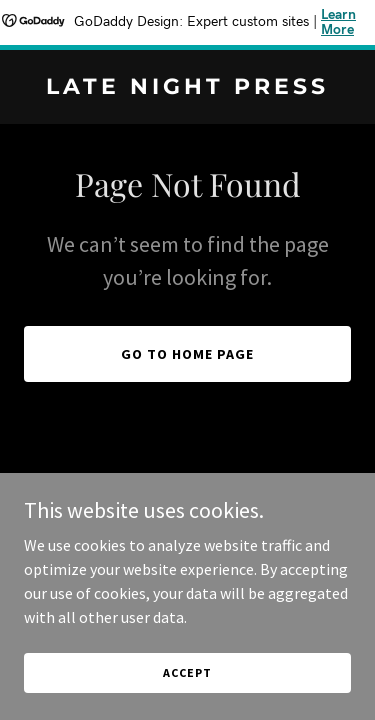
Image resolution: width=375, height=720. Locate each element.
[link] (187, 88)
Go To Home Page (187, 354)
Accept (187, 672)
